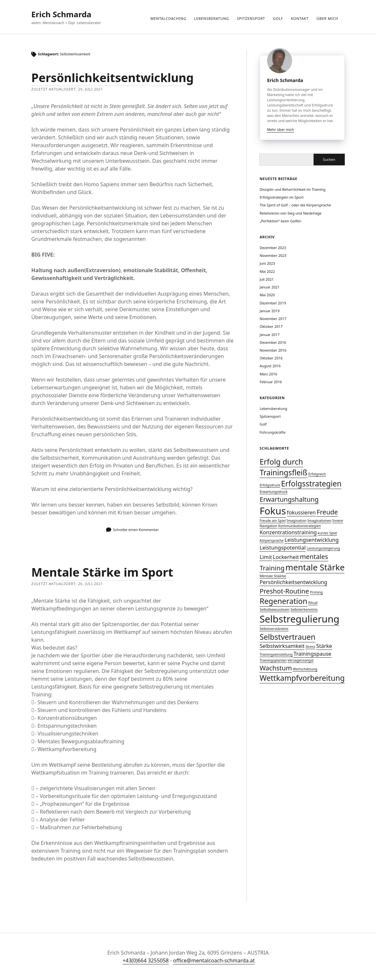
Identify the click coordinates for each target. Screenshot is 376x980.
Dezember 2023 (273, 248)
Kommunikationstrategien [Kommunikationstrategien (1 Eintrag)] (299, 526)
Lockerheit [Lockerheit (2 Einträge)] (286, 557)
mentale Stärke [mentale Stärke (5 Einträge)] (315, 567)
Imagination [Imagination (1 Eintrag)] (296, 521)
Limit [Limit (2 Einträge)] (266, 557)
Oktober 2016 (271, 358)
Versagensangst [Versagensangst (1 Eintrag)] (301, 660)
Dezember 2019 (273, 303)
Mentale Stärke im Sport (102, 572)
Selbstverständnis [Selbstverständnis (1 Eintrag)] (274, 629)
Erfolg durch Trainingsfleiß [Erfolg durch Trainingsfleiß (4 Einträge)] (283, 467)
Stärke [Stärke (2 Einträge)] (324, 646)
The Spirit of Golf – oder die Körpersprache (295, 205)
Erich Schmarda (61, 14)
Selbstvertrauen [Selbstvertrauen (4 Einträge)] (288, 637)
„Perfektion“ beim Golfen (280, 221)
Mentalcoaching (168, 18)
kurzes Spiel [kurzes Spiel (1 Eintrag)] (327, 533)
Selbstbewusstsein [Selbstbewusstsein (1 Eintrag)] (275, 609)
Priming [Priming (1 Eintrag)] (316, 592)
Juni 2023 (267, 263)
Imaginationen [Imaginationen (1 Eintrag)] (319, 521)
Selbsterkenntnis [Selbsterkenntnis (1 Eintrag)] (304, 609)
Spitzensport (251, 18)
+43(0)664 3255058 (146, 960)
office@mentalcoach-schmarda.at (214, 960)
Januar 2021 (270, 287)
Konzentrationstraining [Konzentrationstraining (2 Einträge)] (288, 532)
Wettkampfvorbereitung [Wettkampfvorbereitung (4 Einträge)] (302, 678)
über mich (327, 18)
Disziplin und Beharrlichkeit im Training (292, 189)
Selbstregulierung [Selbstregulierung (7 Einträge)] (299, 619)
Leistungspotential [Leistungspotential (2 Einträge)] (283, 548)
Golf (278, 18)
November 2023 (273, 255)
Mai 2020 (267, 295)
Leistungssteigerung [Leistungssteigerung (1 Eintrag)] (323, 548)
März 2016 (268, 374)
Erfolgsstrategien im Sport (282, 197)
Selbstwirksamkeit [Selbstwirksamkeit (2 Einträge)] (282, 646)
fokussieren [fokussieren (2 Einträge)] (301, 512)
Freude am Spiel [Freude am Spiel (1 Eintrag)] (273, 521)
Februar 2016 (271, 382)
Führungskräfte (273, 432)
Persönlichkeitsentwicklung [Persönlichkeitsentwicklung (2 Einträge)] (293, 582)
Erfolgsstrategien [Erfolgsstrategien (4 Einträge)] (311, 483)
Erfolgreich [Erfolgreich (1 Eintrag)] (317, 474)
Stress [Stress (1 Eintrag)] (310, 647)
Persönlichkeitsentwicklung (112, 78)
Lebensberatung (212, 18)
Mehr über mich (281, 129)
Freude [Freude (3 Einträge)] (327, 512)
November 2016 (273, 350)
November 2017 (273, 319)
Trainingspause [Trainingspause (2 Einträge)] (312, 654)
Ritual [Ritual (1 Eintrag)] (313, 603)
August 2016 (270, 366)
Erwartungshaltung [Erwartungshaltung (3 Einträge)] (289, 499)
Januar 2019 (270, 311)
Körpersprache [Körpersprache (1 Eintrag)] (272, 540)
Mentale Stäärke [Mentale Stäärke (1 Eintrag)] (273, 576)
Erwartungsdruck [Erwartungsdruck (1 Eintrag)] (274, 492)
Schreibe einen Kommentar (136, 530)
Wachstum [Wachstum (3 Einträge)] (276, 668)
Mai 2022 (267, 271)
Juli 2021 (267, 279)
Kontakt (300, 18)
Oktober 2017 (271, 326)
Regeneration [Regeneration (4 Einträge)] (283, 601)
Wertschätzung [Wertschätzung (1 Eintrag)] (305, 669)
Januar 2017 (270, 335)
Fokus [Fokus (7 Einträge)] (273, 511)
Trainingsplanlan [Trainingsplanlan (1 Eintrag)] (273, 660)
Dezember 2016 (273, 342)
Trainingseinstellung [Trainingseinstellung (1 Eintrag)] (276, 654)
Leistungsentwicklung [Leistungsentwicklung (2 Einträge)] (312, 540)
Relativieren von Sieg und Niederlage (290, 213)
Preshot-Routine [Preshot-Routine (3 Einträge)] (284, 591)
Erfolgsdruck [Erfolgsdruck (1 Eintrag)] (270, 485)
